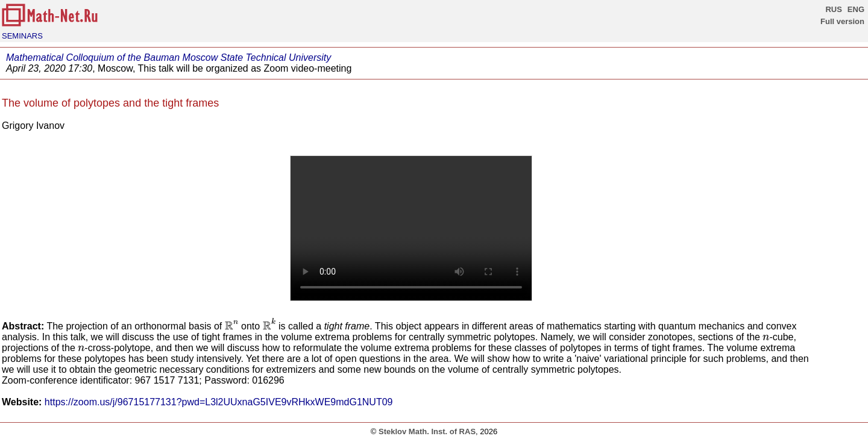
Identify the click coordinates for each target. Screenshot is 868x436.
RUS (833, 9)
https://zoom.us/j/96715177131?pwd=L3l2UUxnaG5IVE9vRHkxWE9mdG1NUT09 (219, 402)
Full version (842, 21)
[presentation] (232, 325)
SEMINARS (22, 36)
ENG (856, 9)
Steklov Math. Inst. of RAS (427, 431)
